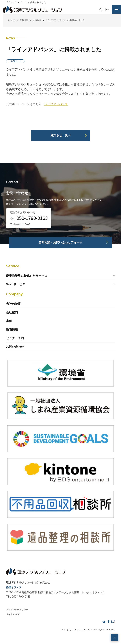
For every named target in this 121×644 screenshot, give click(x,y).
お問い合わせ (15, 347)
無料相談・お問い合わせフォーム (61, 242)
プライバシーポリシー (17, 609)
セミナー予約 (15, 338)
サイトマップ (13, 614)
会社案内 (12, 312)
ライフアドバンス (56, 104)
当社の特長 (13, 304)
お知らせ (15, 61)
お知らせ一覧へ (61, 135)
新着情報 (12, 329)
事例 (9, 321)
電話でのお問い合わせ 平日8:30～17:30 (29, 218)
